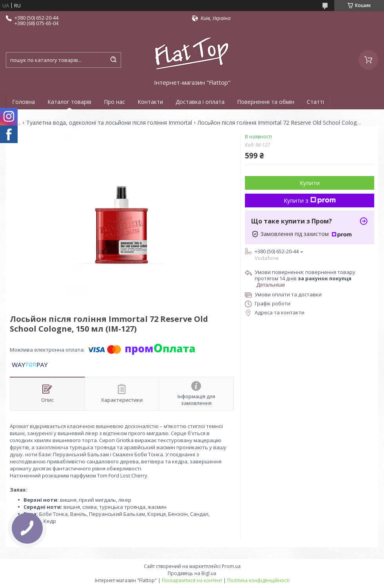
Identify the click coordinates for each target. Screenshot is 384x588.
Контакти (150, 102)
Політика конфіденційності (258, 580)
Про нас (114, 102)
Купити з (310, 200)
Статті (315, 102)
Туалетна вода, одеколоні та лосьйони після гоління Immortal (109, 123)
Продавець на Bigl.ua (192, 573)
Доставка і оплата (200, 102)
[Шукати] (113, 60)
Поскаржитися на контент (192, 580)
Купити (310, 183)
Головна (24, 102)
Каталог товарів (69, 102)
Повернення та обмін (266, 102)
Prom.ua (231, 566)
